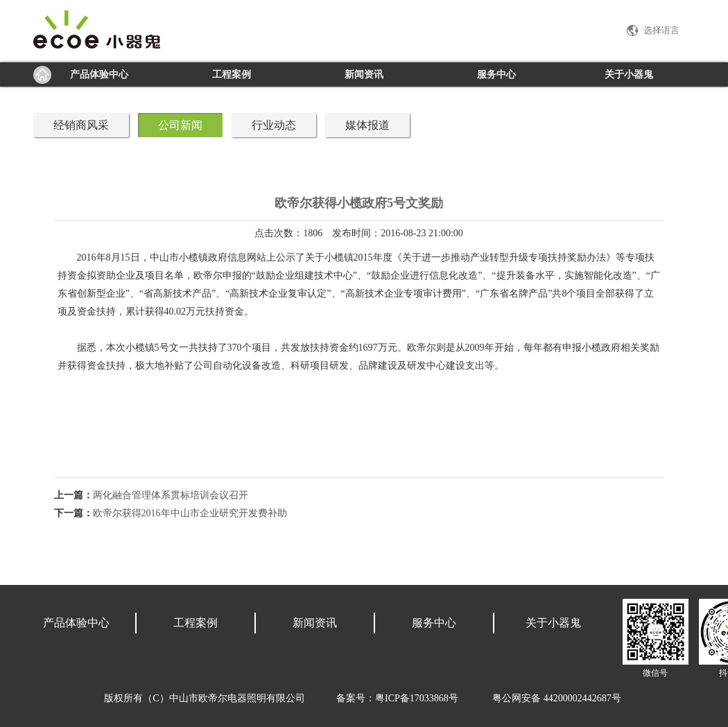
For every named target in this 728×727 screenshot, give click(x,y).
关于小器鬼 (629, 75)
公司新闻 (180, 125)
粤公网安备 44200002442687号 (557, 698)
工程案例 (232, 75)
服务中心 (496, 75)
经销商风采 (81, 125)
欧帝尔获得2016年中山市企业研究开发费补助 (190, 513)
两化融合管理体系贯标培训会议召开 (171, 495)
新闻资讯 (364, 75)
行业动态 (274, 125)
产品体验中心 (99, 75)
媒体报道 (367, 125)
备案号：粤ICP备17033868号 (397, 698)
